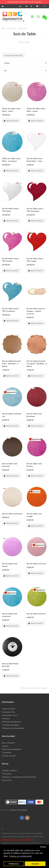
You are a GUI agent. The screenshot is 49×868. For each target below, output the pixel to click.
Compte (5, 746)
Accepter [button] (35, 864)
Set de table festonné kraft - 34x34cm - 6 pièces (11, 364)
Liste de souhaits (9, 756)
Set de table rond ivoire (12, 514)
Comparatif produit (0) (13, 55)
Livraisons (6, 718)
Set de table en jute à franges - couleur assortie (36, 311)
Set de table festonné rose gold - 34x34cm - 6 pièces (37, 364)
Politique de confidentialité (13, 728)
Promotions (7, 774)
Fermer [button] (43, 847)
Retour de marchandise (11, 749)
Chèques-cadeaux (9, 770)
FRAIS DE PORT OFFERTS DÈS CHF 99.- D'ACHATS (25, 2)
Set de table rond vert (36, 614)
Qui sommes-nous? (10, 715)
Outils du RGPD (8, 709)
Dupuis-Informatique (19, 810)
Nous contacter (8, 743)
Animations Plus (9, 712)
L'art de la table (11, 28)
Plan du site (7, 780)
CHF (45, 6)
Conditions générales (11, 725)
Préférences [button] (14, 864)
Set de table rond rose (36, 564)
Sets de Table (23, 28)
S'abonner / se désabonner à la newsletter (19, 777)
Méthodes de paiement (11, 722)
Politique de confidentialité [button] (20, 856)
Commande (7, 752)
